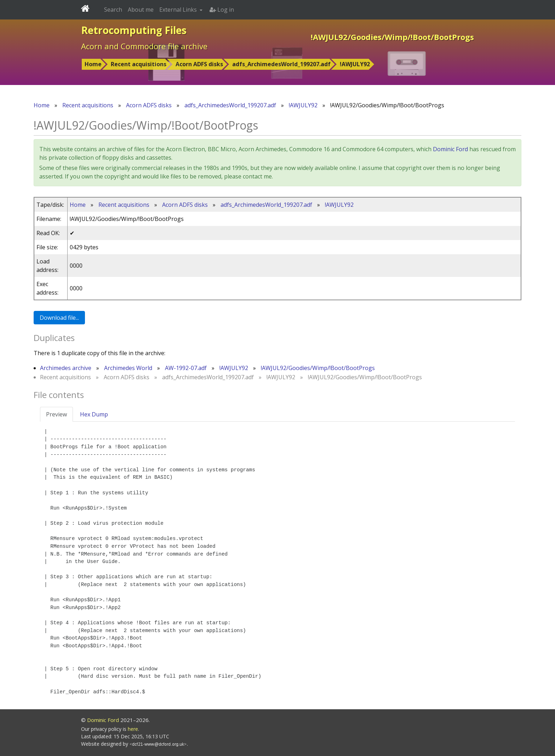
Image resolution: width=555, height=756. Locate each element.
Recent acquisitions (139, 64)
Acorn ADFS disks (199, 64)
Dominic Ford (450, 149)
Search (113, 10)
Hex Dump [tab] (94, 414)
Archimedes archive (66, 368)
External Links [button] (179, 10)
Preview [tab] (56, 414)
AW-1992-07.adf (186, 368)
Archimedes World (128, 368)
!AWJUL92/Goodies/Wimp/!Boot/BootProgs (318, 368)
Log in (222, 10)
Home (93, 64)
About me (141, 10)
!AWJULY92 (355, 64)
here (133, 729)
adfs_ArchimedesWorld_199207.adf (281, 64)
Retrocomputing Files (134, 30)
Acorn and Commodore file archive (144, 46)
